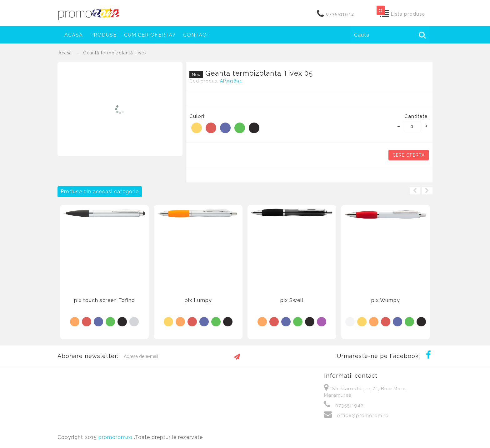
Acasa (74, 35)
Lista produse (408, 14)
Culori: (197, 116)
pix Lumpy (198, 300)
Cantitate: (417, 116)
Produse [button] (103, 35)
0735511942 (340, 14)
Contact (197, 35)
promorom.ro (116, 437)
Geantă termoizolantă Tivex (115, 53)
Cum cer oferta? (150, 35)
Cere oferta (409, 155)
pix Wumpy (386, 300)
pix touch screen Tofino (105, 300)
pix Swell (292, 300)
